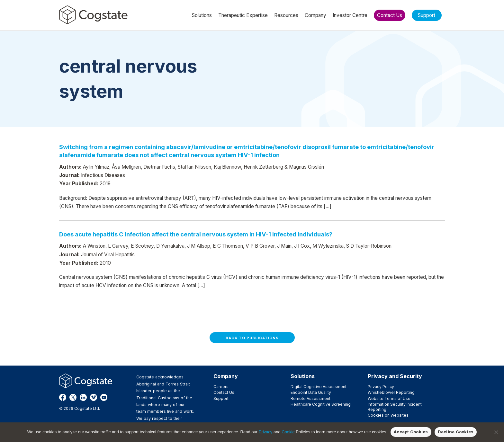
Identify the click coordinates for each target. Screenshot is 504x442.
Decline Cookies (456, 432)
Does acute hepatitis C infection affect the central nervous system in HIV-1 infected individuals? (196, 234)
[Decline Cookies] (496, 432)
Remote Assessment (310, 398)
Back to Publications (252, 338)
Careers (221, 387)
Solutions (303, 376)
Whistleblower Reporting (391, 392)
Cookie (288, 432)
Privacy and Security (395, 376)
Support (221, 398)
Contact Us (224, 392)
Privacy (266, 432)
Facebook (63, 397)
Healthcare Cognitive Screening (321, 404)
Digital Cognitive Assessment (319, 387)
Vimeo (94, 397)
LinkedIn (83, 397)
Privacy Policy (381, 387)
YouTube (104, 397)
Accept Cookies (411, 432)
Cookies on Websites (388, 415)
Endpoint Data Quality (311, 392)
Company (226, 376)
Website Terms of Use (389, 398)
